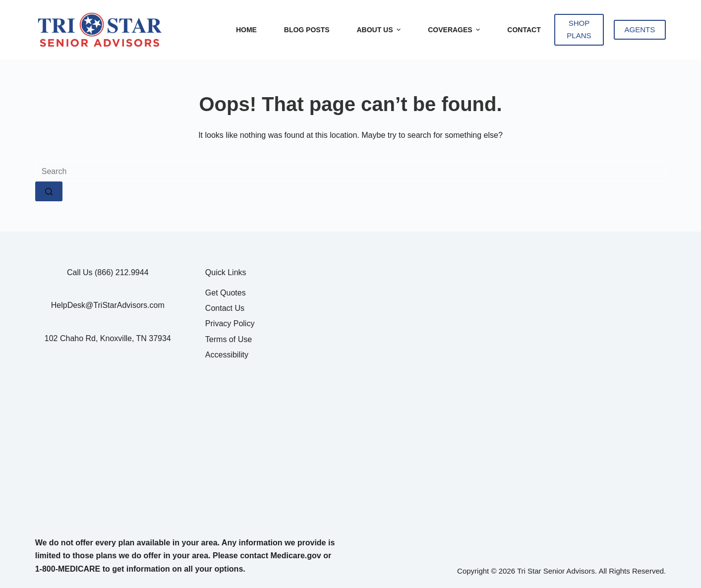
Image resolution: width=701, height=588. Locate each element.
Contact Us (225, 308)
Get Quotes (226, 293)
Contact (524, 30)
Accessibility (227, 355)
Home (246, 30)
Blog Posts (307, 30)
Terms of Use (229, 339)
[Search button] (49, 191)
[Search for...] (351, 172)
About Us (380, 30)
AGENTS (640, 29)
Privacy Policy (230, 323)
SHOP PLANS (579, 29)
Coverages (455, 30)
